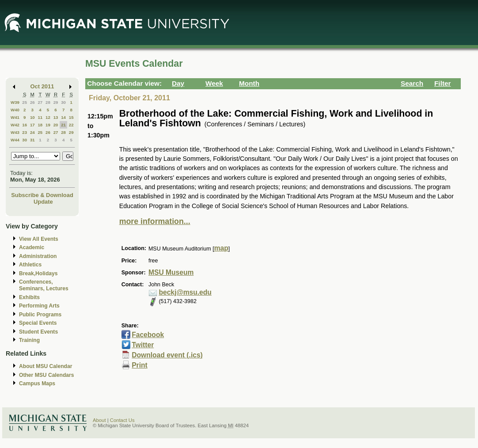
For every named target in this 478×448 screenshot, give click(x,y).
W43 (15, 132)
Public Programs (40, 315)
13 (56, 117)
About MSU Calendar (46, 366)
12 (48, 117)
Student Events (38, 332)
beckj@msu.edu (185, 292)
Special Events (38, 323)
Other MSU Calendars (47, 375)
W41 (15, 117)
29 (56, 102)
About (99, 420)
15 (71, 117)
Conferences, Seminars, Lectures (44, 285)
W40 (15, 110)
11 (40, 117)
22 (71, 125)
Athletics (30, 265)
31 (32, 140)
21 (63, 125)
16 (25, 125)
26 (32, 102)
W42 (15, 125)
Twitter (143, 345)
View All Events (39, 239)
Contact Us (122, 420)
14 (63, 117)
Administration (38, 256)
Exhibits (29, 297)
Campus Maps (37, 383)
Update (43, 202)
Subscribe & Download (42, 195)
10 (32, 117)
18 (40, 125)
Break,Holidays (38, 273)
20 (56, 125)
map (221, 248)
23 (25, 132)
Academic (32, 247)
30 (63, 102)
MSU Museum (171, 272)
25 (25, 102)
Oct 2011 (42, 86)
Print (140, 365)
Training (29, 340)
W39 (15, 102)
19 (48, 125)
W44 (15, 140)
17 (32, 125)
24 (32, 132)
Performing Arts (39, 306)
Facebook (148, 335)
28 (48, 102)
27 (40, 102)
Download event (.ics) (167, 355)
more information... (155, 221)
